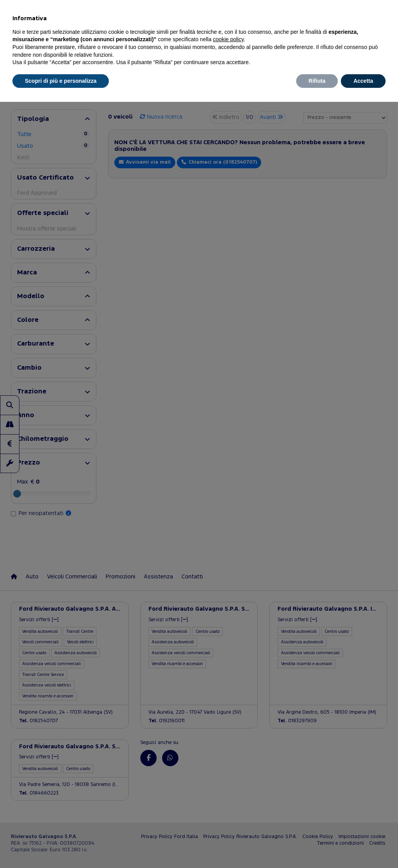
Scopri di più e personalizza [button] (61, 81)
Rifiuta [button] (317, 81)
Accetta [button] (363, 81)
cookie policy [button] (228, 39)
